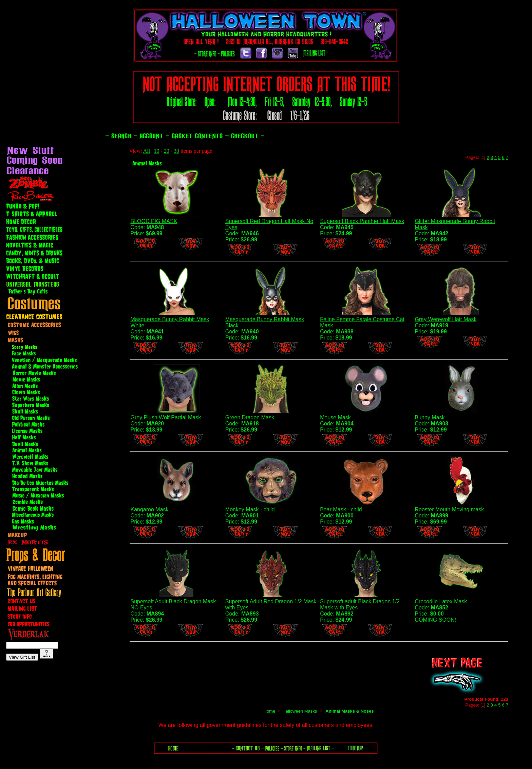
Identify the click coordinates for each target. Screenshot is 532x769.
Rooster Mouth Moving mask (450, 509)
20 (167, 151)
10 (156, 151)
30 (176, 151)
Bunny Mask (430, 417)
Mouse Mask (335, 417)
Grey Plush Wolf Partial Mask (166, 417)
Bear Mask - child (341, 509)
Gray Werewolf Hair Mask (446, 319)
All (147, 151)
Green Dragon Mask (250, 417)
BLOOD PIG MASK (154, 221)
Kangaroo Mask (149, 509)
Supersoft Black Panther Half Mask (362, 221)
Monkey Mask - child (250, 509)
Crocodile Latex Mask (441, 601)
